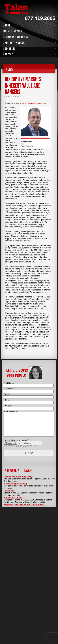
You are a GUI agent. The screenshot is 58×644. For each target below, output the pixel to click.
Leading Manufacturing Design (19, 476)
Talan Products (29, 9)
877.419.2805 (40, 18)
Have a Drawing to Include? (16, 440)
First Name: (9, 383)
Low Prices (9, 490)
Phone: (7, 400)
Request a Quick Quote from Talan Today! (24, 504)
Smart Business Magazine (33, 103)
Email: (7, 394)
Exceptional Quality (13, 497)
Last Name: (9, 389)
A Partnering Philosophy (16, 483)
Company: (8, 405)
